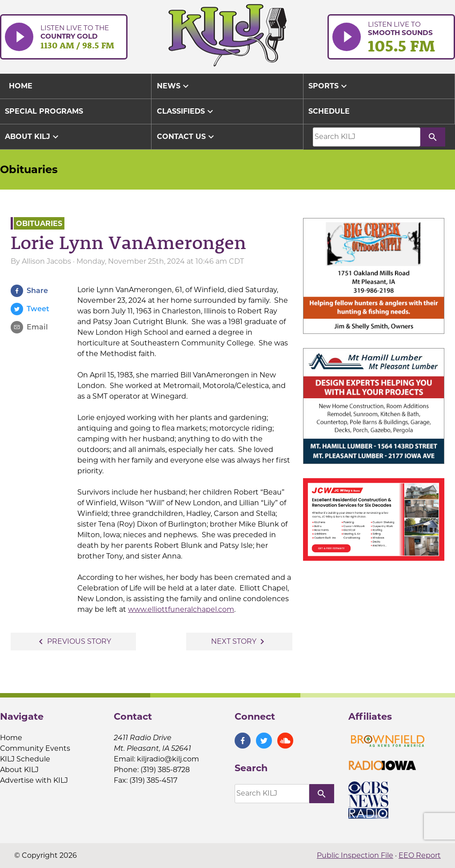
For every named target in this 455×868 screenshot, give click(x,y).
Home (11, 738)
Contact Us (187, 137)
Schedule (329, 111)
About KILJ (33, 137)
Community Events (35, 748)
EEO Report (420, 855)
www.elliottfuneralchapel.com (181, 609)
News (174, 86)
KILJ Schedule (25, 759)
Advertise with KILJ (34, 780)
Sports (329, 86)
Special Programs (44, 111)
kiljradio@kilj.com (168, 759)
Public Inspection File (355, 855)
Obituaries (29, 169)
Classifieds (186, 111)
